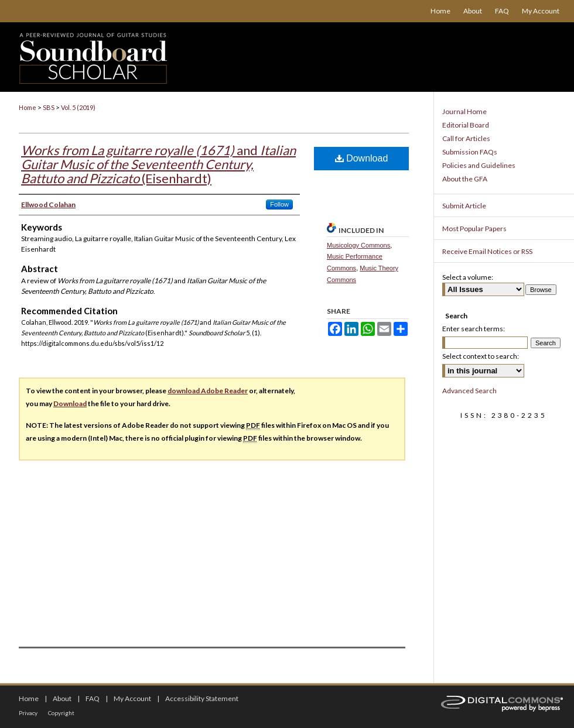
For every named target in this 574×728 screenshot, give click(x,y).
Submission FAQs (470, 152)
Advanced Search (469, 391)
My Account (132, 698)
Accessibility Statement (202, 698)
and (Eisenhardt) (158, 164)
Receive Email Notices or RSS (487, 251)
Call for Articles (466, 138)
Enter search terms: (474, 329)
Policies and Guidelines (479, 165)
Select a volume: (468, 277)
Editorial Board (466, 125)
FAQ (93, 698)
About (62, 698)
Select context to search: (481, 356)
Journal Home (464, 111)
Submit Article (464, 206)
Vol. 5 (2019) (78, 107)
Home (28, 107)
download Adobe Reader (208, 391)
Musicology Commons (358, 245)
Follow (279, 204)
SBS (49, 107)
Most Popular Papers (474, 229)
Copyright (61, 713)
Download (362, 158)
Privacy (28, 713)
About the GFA (465, 179)
